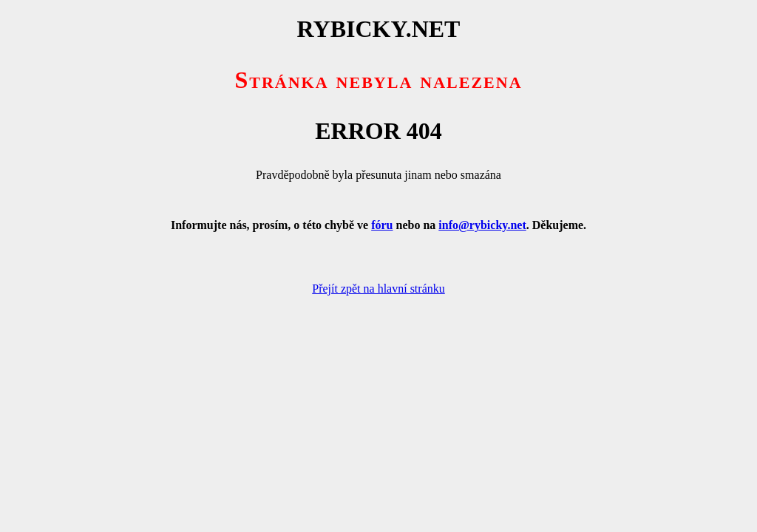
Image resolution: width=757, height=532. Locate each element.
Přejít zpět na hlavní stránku (378, 289)
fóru (382, 225)
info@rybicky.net (482, 225)
